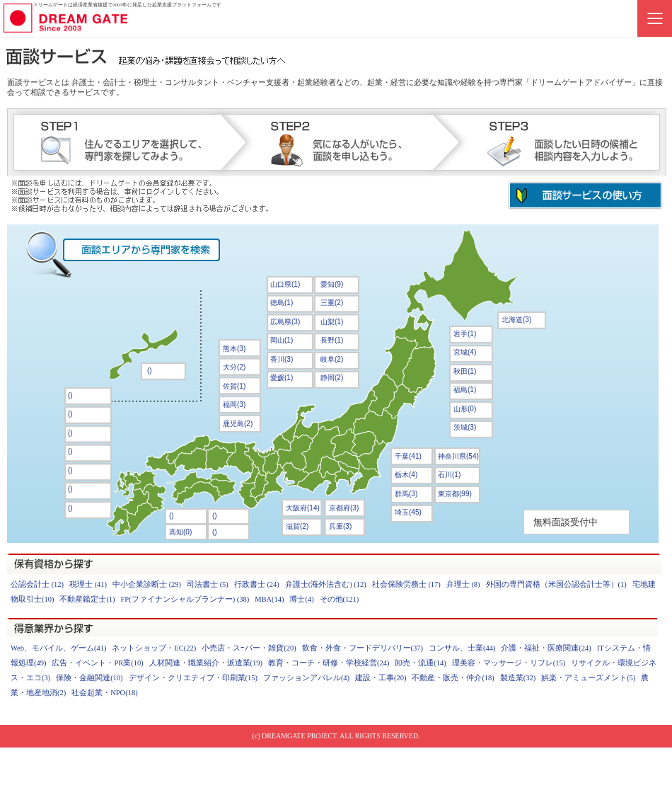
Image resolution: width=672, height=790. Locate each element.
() (215, 516)
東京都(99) (455, 494)
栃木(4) (406, 475)
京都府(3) (344, 508)
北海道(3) (516, 320)
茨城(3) (465, 427)
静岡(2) (332, 378)
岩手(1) (465, 334)
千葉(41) (408, 456)
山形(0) (465, 409)
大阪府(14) (303, 508)
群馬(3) (406, 494)
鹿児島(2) (238, 424)
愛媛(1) (282, 378)
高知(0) (180, 532)
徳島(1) (282, 303)
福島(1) (465, 390)
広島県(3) (285, 322)
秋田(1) (465, 371)
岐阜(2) (332, 359)
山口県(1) (285, 284)
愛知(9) (332, 284)
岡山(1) (282, 340)
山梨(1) (332, 322)
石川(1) (449, 475)
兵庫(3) (340, 526)
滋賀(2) (297, 526)
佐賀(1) (234, 386)
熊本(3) (234, 349)
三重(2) (332, 303)
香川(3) (282, 359)
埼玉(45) (408, 512)
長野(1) (332, 340)
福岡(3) (234, 405)
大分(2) (234, 367)
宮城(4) (465, 352)
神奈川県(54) (458, 456)
